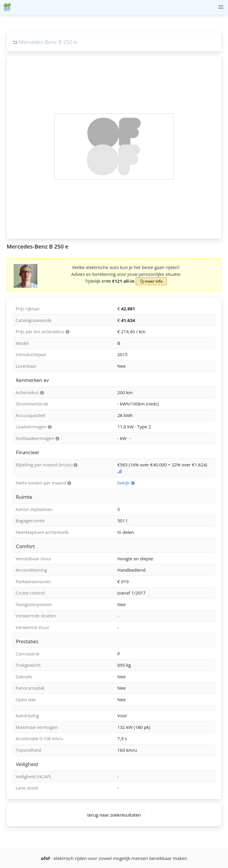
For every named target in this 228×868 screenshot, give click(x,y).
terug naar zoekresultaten (114, 815)
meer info (151, 281)
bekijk (126, 483)
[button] (221, 7)
